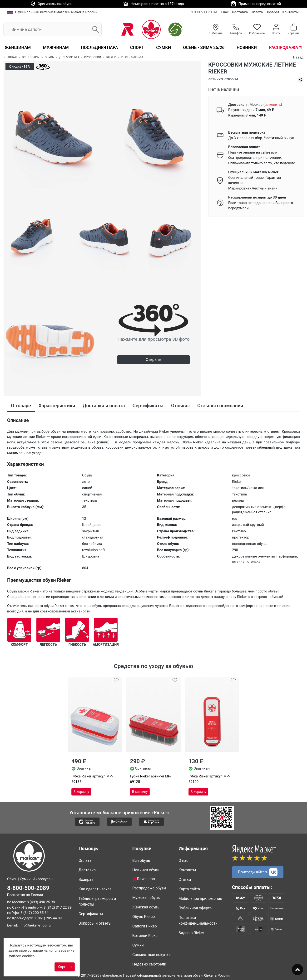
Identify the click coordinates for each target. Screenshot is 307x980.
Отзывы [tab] (180, 406)
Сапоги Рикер (145, 926)
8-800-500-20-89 (204, 12)
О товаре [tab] (21, 406)
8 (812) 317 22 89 (58, 907)
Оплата (257, 12)
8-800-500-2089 (28, 888)
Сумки (163, 48)
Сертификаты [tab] (148, 406)
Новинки (247, 48)
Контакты (290, 12)
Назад (298, 57)
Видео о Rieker (191, 933)
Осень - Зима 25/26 (204, 48)
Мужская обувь (146, 898)
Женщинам (18, 48)
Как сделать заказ (95, 889)
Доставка (240, 12)
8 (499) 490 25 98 (41, 902)
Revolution (144, 879)
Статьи (185, 880)
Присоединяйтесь (258, 872)
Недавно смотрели (149, 964)
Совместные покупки (151, 955)
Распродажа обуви (149, 888)
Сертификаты (91, 914)
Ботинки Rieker (146, 936)
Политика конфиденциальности (198, 920)
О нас (224, 12)
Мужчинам (56, 48)
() (273, 105)
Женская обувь (146, 907)
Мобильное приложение (200, 899)
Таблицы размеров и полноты (97, 901)
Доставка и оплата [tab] (104, 406)
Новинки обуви (146, 870)
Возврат (272, 12)
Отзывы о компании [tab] (220, 406)
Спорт (137, 48)
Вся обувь (141, 861)
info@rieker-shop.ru (35, 925)
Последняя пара (99, 48)
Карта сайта (189, 889)
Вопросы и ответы (95, 923)
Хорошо (65, 967)
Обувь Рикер (144, 917)
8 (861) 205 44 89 (48, 918)
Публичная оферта (195, 908)
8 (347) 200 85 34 (35, 913)
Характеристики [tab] (57, 406)
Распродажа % (286, 48)
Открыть (153, 360)
